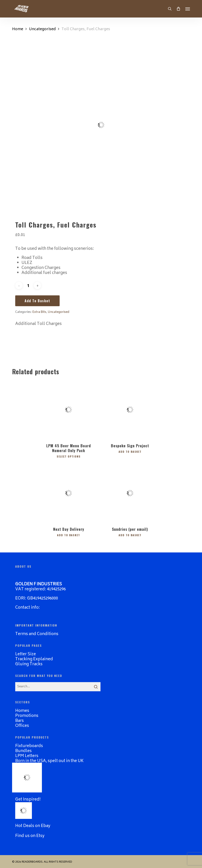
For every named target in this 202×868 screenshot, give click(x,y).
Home (18, 29)
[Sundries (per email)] (130, 493)
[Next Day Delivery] (69, 493)
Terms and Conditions (37, 634)
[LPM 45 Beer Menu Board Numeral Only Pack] (69, 410)
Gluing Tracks (29, 664)
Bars (19, 720)
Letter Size (26, 654)
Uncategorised (42, 29)
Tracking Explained (34, 659)
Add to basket (37, 301)
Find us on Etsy (30, 835)
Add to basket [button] (130, 451)
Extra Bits (39, 312)
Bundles (23, 750)
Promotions (27, 715)
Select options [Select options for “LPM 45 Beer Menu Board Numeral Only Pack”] (69, 456)
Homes (22, 710)
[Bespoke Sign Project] (130, 410)
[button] (188, 9)
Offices (22, 725)
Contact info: (28, 607)
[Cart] (178, 9)
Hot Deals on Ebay (33, 825)
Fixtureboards (29, 746)
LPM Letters (27, 755)
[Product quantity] (28, 285)
